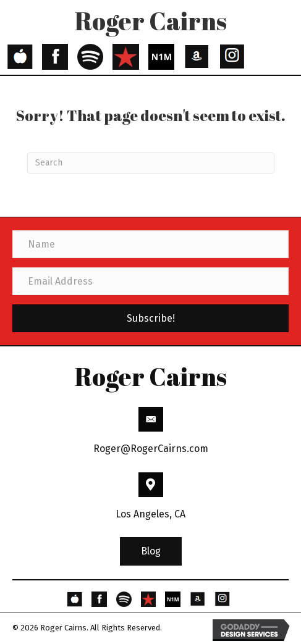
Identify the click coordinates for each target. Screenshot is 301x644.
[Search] (151, 163)
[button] (151, 551)
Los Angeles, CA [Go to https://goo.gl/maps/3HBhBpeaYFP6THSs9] (150, 514)
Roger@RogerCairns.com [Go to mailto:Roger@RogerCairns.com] (151, 449)
